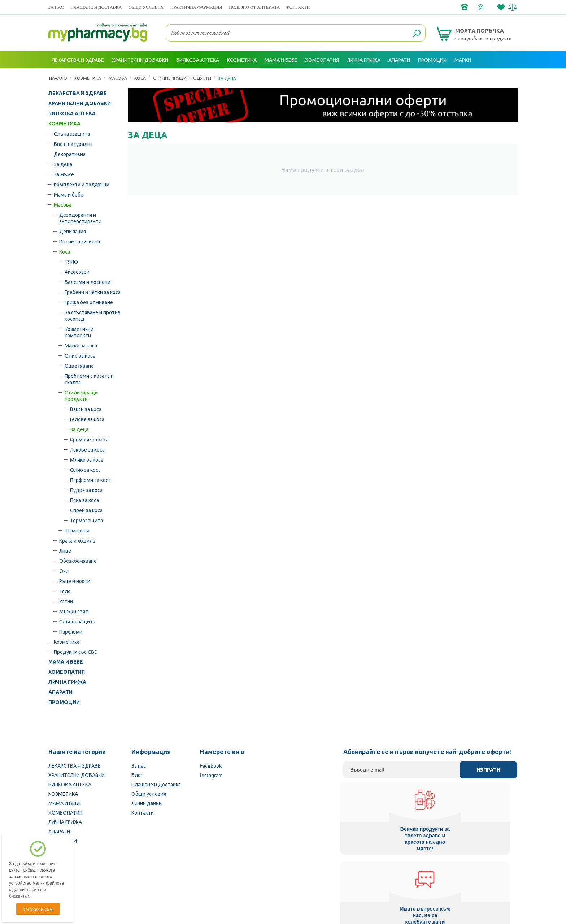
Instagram (211, 775)
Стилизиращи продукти (81, 396)
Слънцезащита (72, 134)
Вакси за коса (86, 409)
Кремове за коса (89, 439)
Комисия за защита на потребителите (425, 878)
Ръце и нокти (75, 581)
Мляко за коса (87, 459)
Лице (65, 550)
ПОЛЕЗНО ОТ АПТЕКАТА (254, 7)
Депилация (73, 231)
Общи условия (146, 7)
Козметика (67, 642)
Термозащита (86, 520)
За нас (56, 7)
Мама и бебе (69, 194)
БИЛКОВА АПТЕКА (72, 113)
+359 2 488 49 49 (409, 7)
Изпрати (488, 770)
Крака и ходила (77, 540)
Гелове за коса (87, 419)
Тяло (65, 591)
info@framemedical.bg (466, 7)
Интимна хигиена (80, 241)
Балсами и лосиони (88, 282)
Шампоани (77, 530)
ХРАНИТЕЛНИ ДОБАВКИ (80, 103)
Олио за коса (80, 355)
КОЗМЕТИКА (64, 124)
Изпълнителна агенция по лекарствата (234, 878)
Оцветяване (79, 366)
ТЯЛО (71, 262)
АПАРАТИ (60, 692)
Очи (64, 571)
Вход (504, 77)
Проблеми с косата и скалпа (89, 379)
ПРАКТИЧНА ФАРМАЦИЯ (196, 7)
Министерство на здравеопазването (330, 878)
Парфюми (71, 631)
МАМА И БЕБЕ (66, 662)
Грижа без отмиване (89, 302)
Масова (63, 204)
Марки (463, 60)
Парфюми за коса (90, 480)
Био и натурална (73, 144)
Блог (137, 775)
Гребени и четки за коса (93, 292)
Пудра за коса (86, 490)
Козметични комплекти (79, 332)
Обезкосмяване (78, 561)
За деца (63, 164)
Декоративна (70, 154)
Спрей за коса (86, 510)
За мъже (64, 174)
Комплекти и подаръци (82, 184)
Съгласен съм (38, 909)
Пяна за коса (84, 500)
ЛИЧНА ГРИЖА (67, 682)
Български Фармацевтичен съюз (142, 878)
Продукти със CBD (76, 652)
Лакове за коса (87, 449)
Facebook (211, 765)
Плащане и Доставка (96, 7)
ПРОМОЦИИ (64, 702)
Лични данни (147, 803)
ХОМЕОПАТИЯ (67, 672)
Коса (65, 251)
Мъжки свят (74, 611)
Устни (66, 601)
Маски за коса (81, 345)
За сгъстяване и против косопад (93, 315)
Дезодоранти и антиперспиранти (80, 218)
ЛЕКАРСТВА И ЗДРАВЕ (78, 93)
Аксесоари (77, 272)
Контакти (298, 7)
